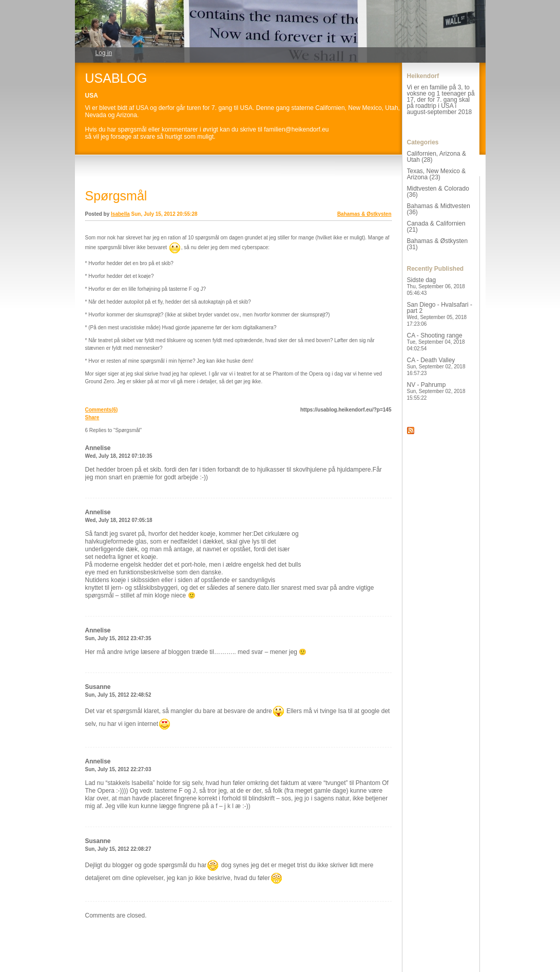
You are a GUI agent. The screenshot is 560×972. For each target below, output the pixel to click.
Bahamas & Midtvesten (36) (439, 209)
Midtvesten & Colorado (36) (438, 192)
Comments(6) (102, 410)
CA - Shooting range (436, 342)
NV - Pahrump (436, 391)
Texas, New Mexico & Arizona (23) (437, 174)
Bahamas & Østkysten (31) (438, 244)
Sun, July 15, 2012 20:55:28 (165, 214)
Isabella (120, 214)
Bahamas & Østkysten (364, 214)
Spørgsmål (116, 196)
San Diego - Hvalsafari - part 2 (440, 314)
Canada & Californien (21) (436, 227)
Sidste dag (436, 286)
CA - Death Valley (436, 366)
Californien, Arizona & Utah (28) (437, 157)
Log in (104, 53)
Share (92, 417)
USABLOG (116, 78)
